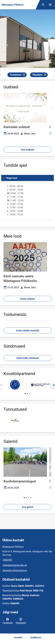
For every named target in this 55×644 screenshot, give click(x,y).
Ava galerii (28, 507)
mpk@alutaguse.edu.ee (15, 565)
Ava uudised (28, 150)
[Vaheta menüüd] (50, 5)
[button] (25, 394)
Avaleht (18, 637)
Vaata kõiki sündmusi (28, 358)
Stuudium (40, 75)
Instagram (21, 621)
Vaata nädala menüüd (27, 331)
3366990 (7, 560)
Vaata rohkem (27, 299)
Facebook (8, 621)
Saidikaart (36, 637)
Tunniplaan (18, 75)
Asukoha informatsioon (15, 570)
